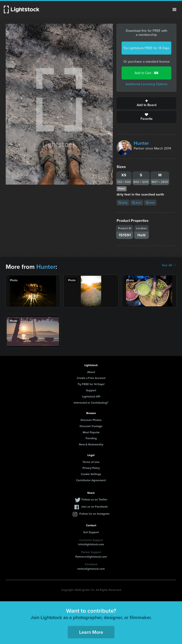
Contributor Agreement (91, 480)
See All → (169, 265)
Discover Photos (91, 420)
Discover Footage (91, 426)
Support (91, 390)
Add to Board (146, 103)
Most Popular (91, 432)
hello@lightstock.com (91, 569)
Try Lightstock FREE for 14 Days (146, 48)
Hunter (141, 143)
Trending (91, 438)
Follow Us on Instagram (94, 514)
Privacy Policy (91, 468)
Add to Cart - (146, 73)
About (91, 372)
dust (137, 203)
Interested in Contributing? (91, 403)
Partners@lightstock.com (91, 557)
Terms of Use (91, 462)
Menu (174, 9)
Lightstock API (91, 396)
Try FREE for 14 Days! (91, 384)
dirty (123, 203)
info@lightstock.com (91, 544)
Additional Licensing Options (147, 84)
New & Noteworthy (91, 444)
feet (150, 203)
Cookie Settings (91, 474)
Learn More (91, 632)
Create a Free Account (91, 378)
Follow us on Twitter (94, 499)
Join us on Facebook (94, 506)
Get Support (91, 532)
